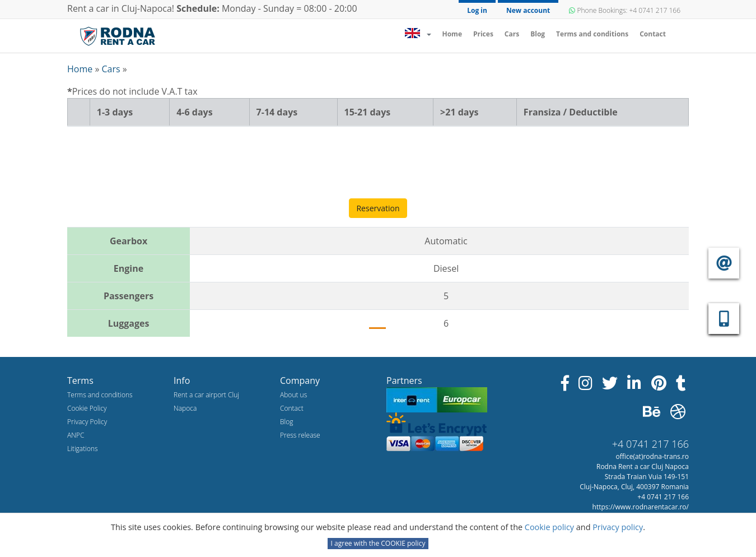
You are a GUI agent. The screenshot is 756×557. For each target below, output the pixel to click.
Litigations (83, 449)
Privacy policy (618, 527)
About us (293, 395)
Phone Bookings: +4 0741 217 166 (625, 10)
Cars (512, 34)
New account (528, 10)
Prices (483, 34)
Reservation (378, 208)
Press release (300, 435)
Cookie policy (550, 527)
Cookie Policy (87, 408)
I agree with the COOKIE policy (378, 543)
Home (454, 34)
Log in (477, 10)
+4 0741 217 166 (650, 444)
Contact (653, 34)
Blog (538, 34)
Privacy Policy (87, 422)
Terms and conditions (592, 34)
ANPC (76, 435)
